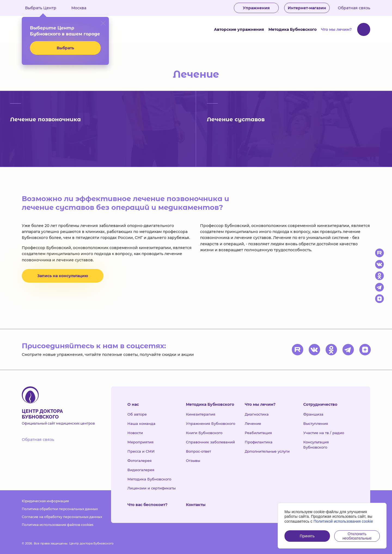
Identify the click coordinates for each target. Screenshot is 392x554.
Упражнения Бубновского (211, 423)
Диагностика (257, 414)
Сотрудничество (320, 404)
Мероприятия (140, 442)
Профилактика (259, 442)
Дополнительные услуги (267, 451)
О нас (133, 404)
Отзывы (193, 461)
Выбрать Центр (45, 8)
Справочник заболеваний (210, 442)
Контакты (196, 505)
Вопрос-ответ (198, 451)
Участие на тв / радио (324, 433)
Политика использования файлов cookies (58, 525)
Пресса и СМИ (141, 451)
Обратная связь (354, 8)
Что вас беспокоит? (147, 505)
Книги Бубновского (204, 433)
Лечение (253, 423)
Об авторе (137, 414)
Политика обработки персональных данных (60, 509)
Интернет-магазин (307, 8)
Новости (135, 433)
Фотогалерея (140, 461)
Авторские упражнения (239, 29)
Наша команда (141, 423)
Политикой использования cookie (343, 521)
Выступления (316, 423)
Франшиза (313, 414)
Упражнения (256, 8)
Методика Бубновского (293, 29)
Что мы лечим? (336, 29)
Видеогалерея (141, 470)
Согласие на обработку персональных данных (62, 517)
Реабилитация (258, 433)
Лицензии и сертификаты (151, 488)
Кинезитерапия (201, 414)
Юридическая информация (45, 501)
